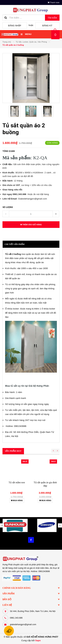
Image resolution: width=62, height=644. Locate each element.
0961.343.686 (16, 618)
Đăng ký (47, 26)
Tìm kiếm (52, 18)
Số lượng (8, 207)
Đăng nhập (15, 26)
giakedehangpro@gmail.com (23, 624)
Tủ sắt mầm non (17, 483)
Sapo (38, 640)
